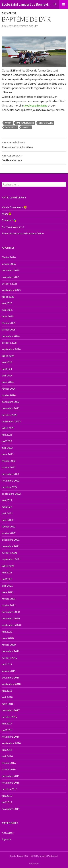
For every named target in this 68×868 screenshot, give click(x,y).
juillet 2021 (8, 566)
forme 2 (26, 127)
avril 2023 (7, 448)
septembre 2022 (11, 494)
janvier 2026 (9, 264)
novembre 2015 (11, 783)
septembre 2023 (11, 421)
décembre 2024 (11, 336)
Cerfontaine (46, 123)
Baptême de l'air (25, 123)
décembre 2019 (11, 651)
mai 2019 (7, 664)
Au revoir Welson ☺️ (13, 227)
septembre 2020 (11, 625)
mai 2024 (7, 369)
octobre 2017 (10, 717)
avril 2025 (7, 310)
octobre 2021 (10, 553)
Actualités (9, 13)
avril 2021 (7, 586)
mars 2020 (8, 638)
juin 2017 (7, 723)
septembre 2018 (11, 684)
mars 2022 (8, 520)
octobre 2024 (10, 343)
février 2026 (9, 257)
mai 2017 (7, 730)
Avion (8, 123)
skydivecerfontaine (35, 105)
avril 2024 (7, 375)
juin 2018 (7, 691)
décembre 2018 (11, 677)
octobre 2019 (10, 658)
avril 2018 (7, 697)
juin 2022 (7, 500)
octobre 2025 (10, 284)
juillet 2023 (8, 428)
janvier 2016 (9, 769)
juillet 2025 (8, 297)
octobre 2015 (10, 789)
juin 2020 (7, 632)
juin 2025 (7, 303)
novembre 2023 (11, 408)
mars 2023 (8, 454)
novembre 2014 (11, 809)
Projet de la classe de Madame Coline (23, 233)
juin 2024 (7, 362)
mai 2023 (7, 441)
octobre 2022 (10, 487)
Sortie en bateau (34, 158)
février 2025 (9, 323)
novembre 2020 (11, 618)
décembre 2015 (11, 776)
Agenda (6, 839)
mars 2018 (8, 704)
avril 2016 (7, 756)
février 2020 (9, 645)
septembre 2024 (11, 349)
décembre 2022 (11, 474)
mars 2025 (8, 316)
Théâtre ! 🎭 (9, 220)
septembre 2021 (11, 559)
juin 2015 (7, 796)
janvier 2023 (9, 467)
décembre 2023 (11, 402)
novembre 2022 (11, 481)
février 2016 (9, 763)
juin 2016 (7, 750)
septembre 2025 (11, 290)
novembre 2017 (11, 710)
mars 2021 (8, 592)
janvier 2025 (9, 329)
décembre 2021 (11, 540)
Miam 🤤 (7, 214)
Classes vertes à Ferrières (34, 144)
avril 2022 (7, 513)
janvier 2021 (9, 605)
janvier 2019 (9, 671)
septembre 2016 (11, 743)
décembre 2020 (11, 612)
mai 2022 (7, 507)
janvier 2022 (9, 533)
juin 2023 (7, 435)
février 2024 (9, 389)
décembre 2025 (11, 270)
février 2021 (9, 599)
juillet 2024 (8, 356)
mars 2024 (8, 382)
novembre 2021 (11, 546)
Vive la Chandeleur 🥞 (14, 207)
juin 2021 (7, 572)
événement (11, 127)
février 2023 (9, 461)
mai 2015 (7, 802)
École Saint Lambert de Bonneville (26, 4)
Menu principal (64, 4)
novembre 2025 (11, 277)
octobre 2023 (10, 415)
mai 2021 (7, 579)
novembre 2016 (11, 737)
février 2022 (9, 526)
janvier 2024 (9, 395)
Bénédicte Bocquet (26, 26)
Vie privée (34, 864)
